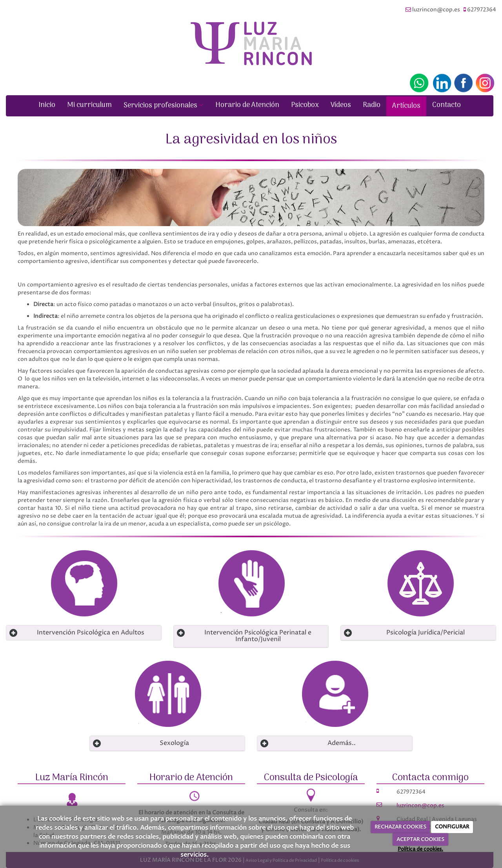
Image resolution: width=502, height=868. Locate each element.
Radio (372, 105)
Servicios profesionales (164, 106)
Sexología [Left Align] (174, 743)
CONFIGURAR (452, 827)
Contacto (447, 105)
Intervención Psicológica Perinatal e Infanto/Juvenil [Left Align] (258, 636)
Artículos (406, 106)
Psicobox (305, 105)
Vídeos (341, 105)
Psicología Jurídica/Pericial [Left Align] (426, 632)
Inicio (47, 105)
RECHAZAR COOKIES (400, 827)
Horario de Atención (247, 105)
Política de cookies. (420, 849)
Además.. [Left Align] (342, 743)
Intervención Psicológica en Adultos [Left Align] (91, 632)
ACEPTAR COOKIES (420, 839)
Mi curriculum (89, 105)
